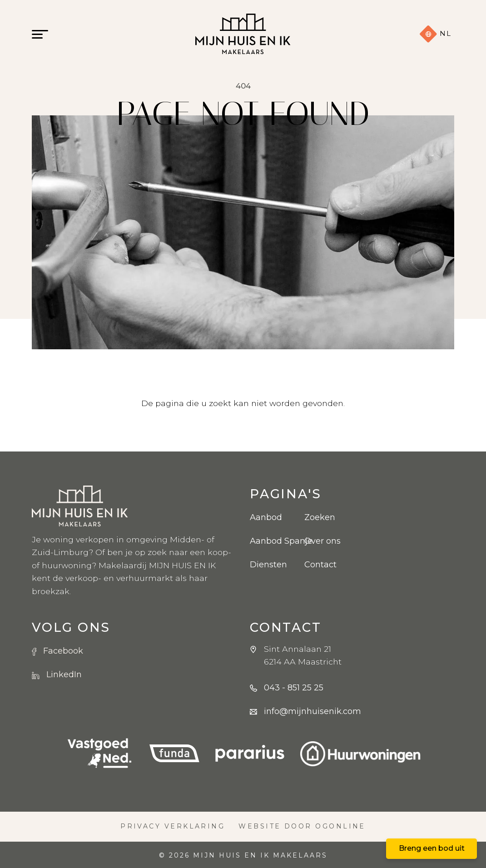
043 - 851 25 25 (294, 688)
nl (435, 34)
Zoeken (320, 517)
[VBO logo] (99, 754)
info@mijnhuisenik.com (312, 711)
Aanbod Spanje (270, 541)
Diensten (268, 565)
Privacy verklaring (173, 826)
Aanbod (266, 517)
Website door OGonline (302, 826)
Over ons (322, 541)
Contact (320, 565)
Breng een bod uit (432, 848)
